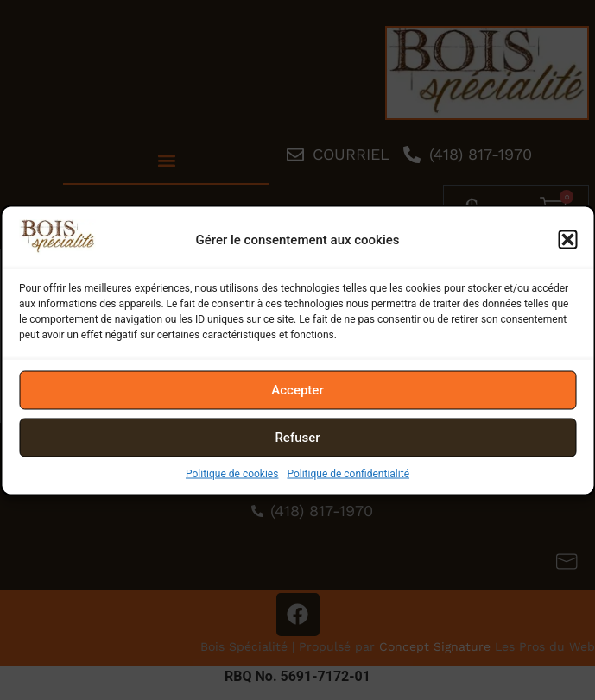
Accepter (297, 390)
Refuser (297, 438)
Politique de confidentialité (348, 473)
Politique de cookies (232, 473)
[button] (567, 240)
